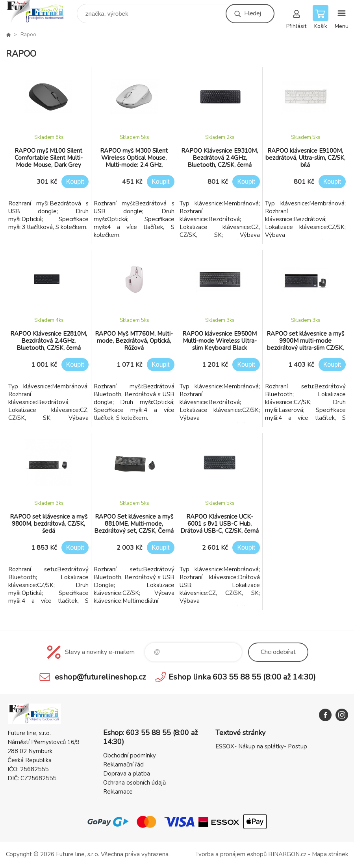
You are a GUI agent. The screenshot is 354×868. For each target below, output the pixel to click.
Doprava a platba (127, 774)
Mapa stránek (330, 854)
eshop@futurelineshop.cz (100, 677)
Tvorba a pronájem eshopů (231, 854)
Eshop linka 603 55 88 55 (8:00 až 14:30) (242, 677)
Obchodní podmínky (130, 755)
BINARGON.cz (287, 854)
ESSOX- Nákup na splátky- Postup (261, 746)
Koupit (75, 182)
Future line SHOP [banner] (41, 12)
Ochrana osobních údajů (134, 783)
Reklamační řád (123, 765)
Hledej (252, 13)
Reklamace (118, 792)
